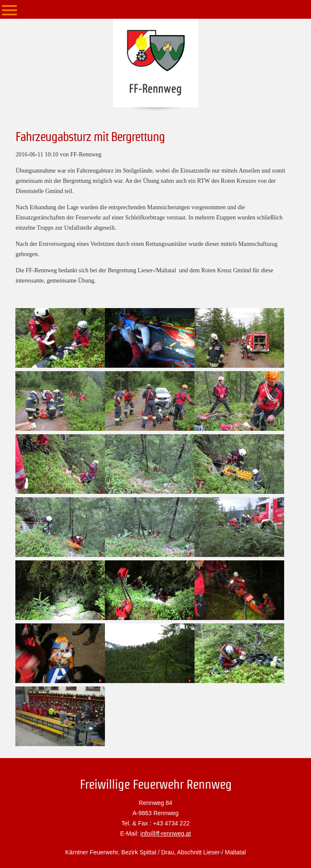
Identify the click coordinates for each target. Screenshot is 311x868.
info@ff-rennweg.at (166, 833)
